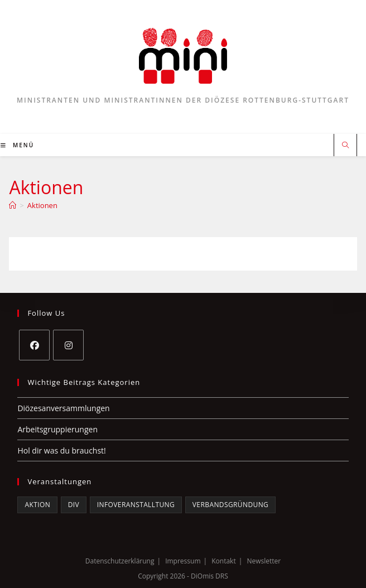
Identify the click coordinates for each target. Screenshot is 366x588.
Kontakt (223, 561)
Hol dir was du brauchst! (61, 450)
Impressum (183, 561)
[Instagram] (68, 345)
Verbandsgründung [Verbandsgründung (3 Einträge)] (230, 505)
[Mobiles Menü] (17, 145)
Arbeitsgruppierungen (57, 429)
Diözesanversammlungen (63, 408)
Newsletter (264, 561)
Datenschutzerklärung (120, 561)
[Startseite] (13, 205)
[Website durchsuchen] (345, 146)
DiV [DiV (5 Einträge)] (74, 505)
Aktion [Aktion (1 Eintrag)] (37, 505)
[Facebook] (34, 345)
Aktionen (42, 205)
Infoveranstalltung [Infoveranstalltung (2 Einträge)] (136, 505)
